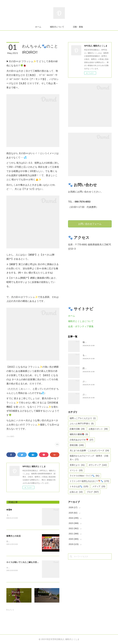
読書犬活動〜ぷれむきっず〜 (96, 368)
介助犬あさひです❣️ (81, 440)
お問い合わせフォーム (90, 224)
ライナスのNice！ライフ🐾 (84, 476)
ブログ (93, 492)
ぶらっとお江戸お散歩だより (96, 381)
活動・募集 (78, 27)
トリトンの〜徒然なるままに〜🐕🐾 (89, 481)
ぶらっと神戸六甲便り (82, 424)
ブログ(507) (10, 437)
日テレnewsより (13, 541)
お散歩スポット (98, 429)
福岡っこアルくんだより (83, 418)
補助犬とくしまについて (81, 321)
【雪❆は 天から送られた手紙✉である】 (22, 515)
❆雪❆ (9, 510)
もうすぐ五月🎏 (90, 355)
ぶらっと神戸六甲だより (94, 394)
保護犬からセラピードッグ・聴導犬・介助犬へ (89, 458)
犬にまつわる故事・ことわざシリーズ (89, 450)
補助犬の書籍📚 (79, 434)
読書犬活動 (77, 429)
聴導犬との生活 (13, 536)
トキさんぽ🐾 (79, 486)
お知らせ (76, 492)
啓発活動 (77, 445)
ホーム (38, 27)
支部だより (77, 465)
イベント (76, 470)
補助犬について (57, 27)
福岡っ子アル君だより (93, 342)
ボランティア (98, 465)
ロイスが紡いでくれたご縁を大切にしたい (26, 562)
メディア (99, 486)
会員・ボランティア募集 (81, 326)
